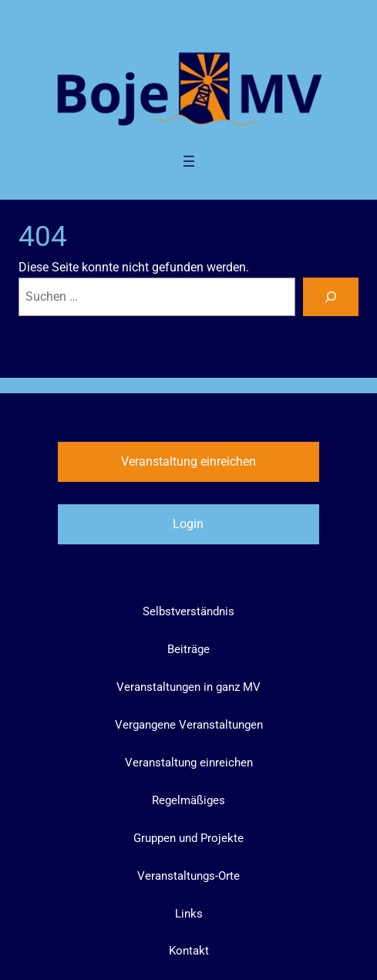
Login (188, 524)
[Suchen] (331, 297)
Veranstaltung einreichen (188, 461)
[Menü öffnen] (189, 161)
